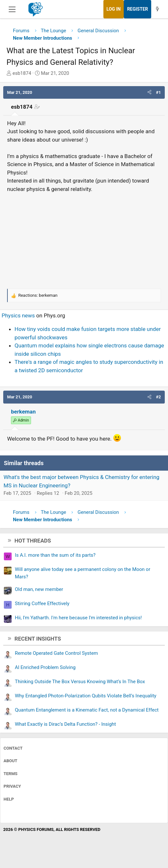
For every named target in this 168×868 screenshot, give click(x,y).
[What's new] (157, 9)
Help (9, 799)
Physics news (18, 315)
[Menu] (12, 9)
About (10, 761)
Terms (10, 774)
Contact (13, 748)
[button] (149, 93)
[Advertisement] (84, 240)
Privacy (12, 786)
